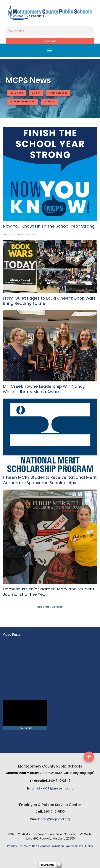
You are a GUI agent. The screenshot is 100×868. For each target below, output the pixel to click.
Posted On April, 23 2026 (19, 234)
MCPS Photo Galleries (22, 102)
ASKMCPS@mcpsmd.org (55, 789)
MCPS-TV (49, 102)
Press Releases (58, 93)
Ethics (89, 846)
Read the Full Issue (50, 607)
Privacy (12, 846)
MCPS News (17, 93)
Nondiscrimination (52, 846)
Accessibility (75, 846)
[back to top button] (89, 757)
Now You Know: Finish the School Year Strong (49, 227)
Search (50, 41)
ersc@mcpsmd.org (55, 819)
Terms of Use (28, 846)
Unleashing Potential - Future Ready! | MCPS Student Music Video (23, 738)
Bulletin (36, 93)
